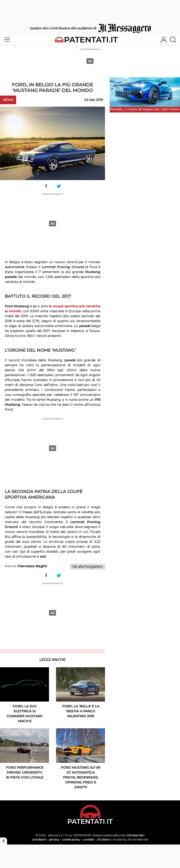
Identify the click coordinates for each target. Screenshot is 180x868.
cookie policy (71, 839)
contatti (89, 839)
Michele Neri (136, 835)
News (8, 100)
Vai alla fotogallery (87, 567)
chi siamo (104, 839)
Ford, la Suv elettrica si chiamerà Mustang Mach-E (25, 714)
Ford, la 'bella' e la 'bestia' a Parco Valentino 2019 (81, 711)
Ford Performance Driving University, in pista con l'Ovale (25, 772)
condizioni (39, 839)
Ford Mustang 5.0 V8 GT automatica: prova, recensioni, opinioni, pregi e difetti (81, 777)
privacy (54, 839)
